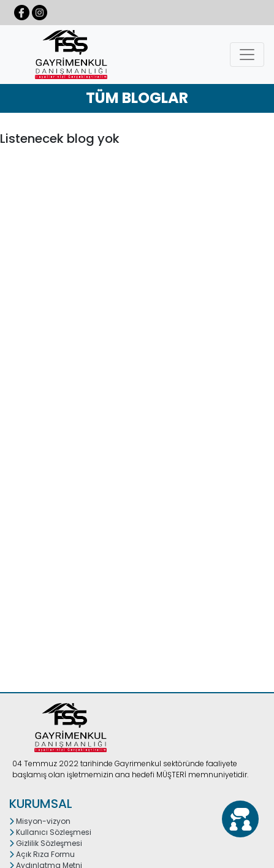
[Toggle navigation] (247, 55)
